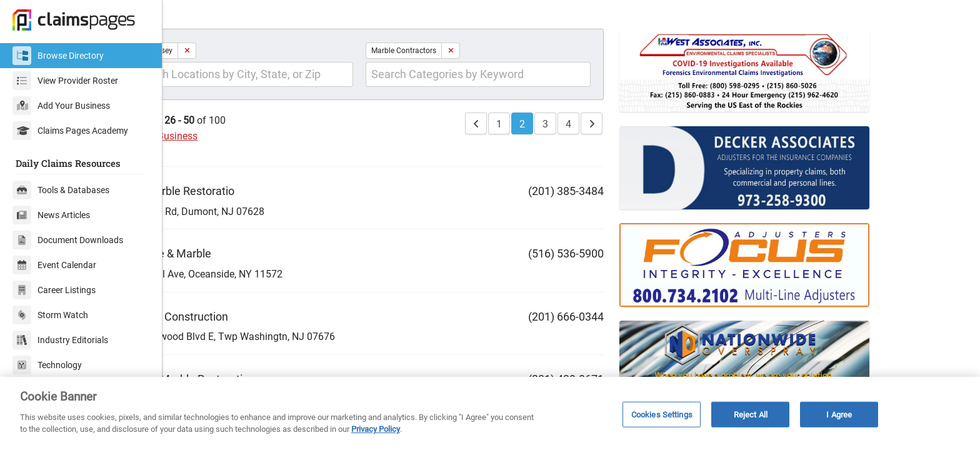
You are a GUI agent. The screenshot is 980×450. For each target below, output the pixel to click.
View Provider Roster (65, 81)
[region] (490, 413)
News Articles (51, 215)
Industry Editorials (60, 340)
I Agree (839, 414)
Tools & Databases (61, 190)
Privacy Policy (376, 429)
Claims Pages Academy (70, 131)
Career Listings (54, 290)
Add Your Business (61, 106)
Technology (47, 365)
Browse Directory (58, 56)
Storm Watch (50, 315)
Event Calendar (54, 265)
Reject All (751, 414)
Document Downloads (68, 240)
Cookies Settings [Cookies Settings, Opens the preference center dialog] (662, 414)
